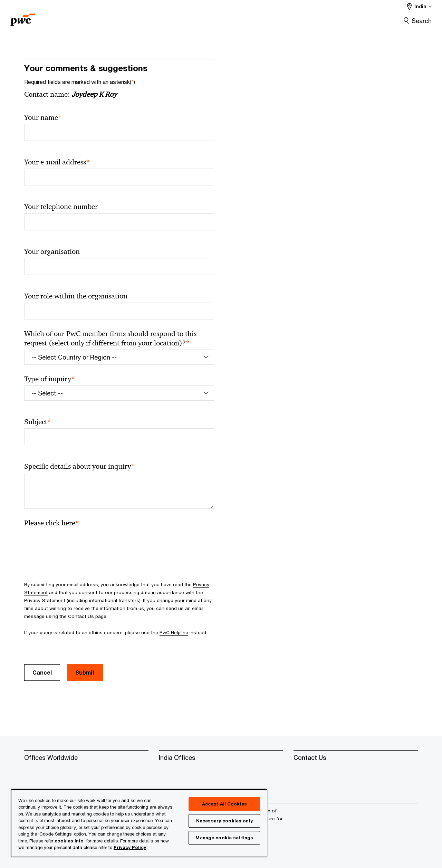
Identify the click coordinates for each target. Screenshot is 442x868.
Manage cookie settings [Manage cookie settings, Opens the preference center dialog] (224, 838)
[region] (139, 823)
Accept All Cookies (224, 804)
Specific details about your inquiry (79, 466)
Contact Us (81, 616)
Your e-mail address (57, 162)
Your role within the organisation (76, 296)
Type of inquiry (50, 379)
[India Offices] (221, 758)
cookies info (69, 841)
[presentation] (77, 543)
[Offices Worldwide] (86, 758)
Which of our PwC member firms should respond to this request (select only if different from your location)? (110, 338)
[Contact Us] (356, 758)
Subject (38, 422)
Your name (43, 118)
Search (422, 21)
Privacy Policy (130, 847)
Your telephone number (61, 207)
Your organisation (52, 251)
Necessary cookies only (224, 821)
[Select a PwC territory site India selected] (419, 6)
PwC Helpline (174, 632)
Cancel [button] (42, 672)
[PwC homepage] (23, 17)
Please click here (52, 523)
